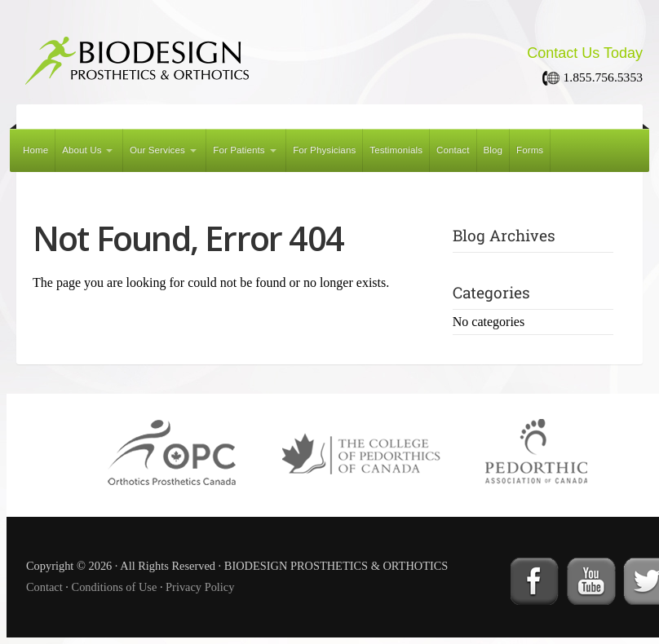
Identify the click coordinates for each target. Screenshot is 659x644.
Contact (453, 150)
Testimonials (396, 150)
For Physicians (324, 150)
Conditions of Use (115, 587)
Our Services (157, 150)
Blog (493, 150)
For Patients (239, 150)
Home (35, 150)
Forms (530, 150)
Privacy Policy (200, 587)
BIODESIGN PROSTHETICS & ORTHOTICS (212, 55)
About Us (82, 150)
